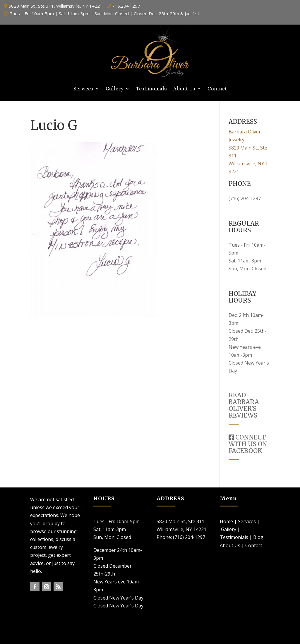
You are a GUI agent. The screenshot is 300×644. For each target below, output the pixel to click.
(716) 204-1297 (245, 198)
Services (83, 89)
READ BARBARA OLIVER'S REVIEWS (244, 405)
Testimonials (151, 89)
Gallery (115, 89)
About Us (184, 89)
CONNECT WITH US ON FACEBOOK (248, 444)
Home (226, 521)
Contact (217, 89)
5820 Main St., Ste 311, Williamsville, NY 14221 (55, 6)
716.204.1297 (126, 6)
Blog (258, 537)
